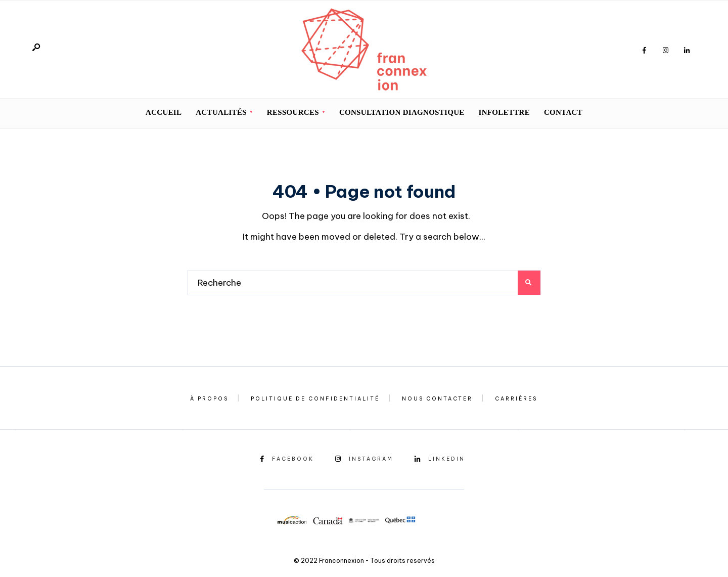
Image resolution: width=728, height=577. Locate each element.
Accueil (164, 112)
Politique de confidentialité (315, 399)
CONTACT (563, 112)
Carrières (516, 399)
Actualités (221, 112)
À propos (209, 399)
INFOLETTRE (504, 112)
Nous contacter (437, 399)
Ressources (293, 112)
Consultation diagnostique (402, 112)
